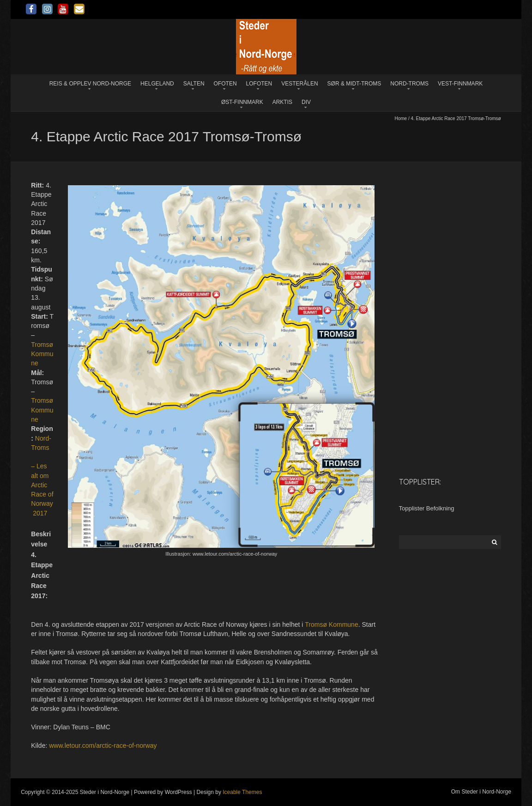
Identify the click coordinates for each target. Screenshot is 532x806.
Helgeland (157, 84)
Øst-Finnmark (242, 102)
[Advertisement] (450, 324)
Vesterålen (299, 84)
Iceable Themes (242, 792)
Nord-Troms (409, 84)
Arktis (282, 102)
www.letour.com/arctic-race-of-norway (103, 745)
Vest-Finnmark (460, 84)
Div (306, 102)
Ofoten (225, 84)
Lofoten (259, 84)
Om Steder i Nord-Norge (481, 792)
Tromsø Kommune (42, 354)
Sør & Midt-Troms (354, 84)
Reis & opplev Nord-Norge (90, 84)
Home (401, 118)
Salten (194, 84)
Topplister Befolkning (427, 508)
